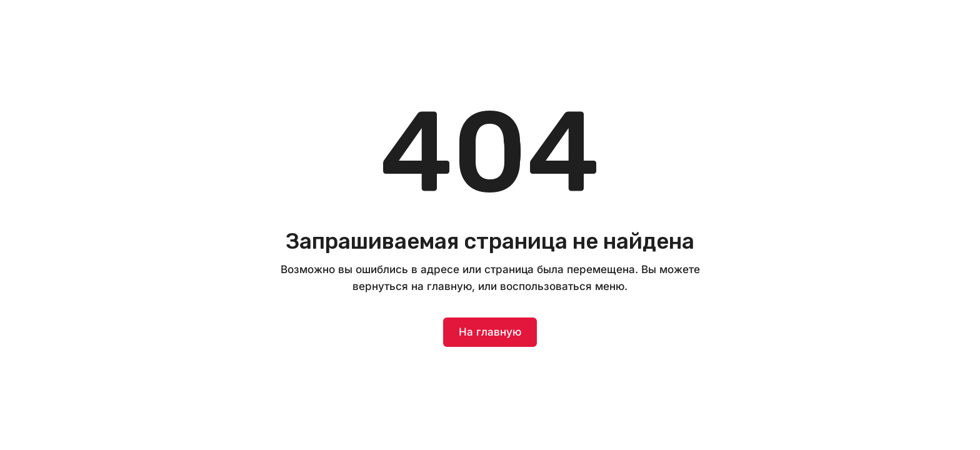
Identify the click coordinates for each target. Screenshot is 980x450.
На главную (490, 332)
